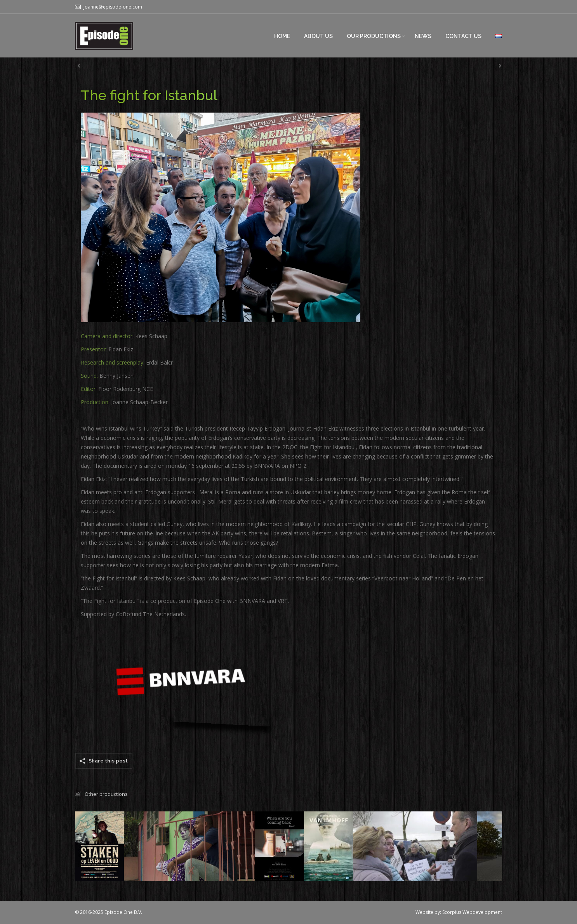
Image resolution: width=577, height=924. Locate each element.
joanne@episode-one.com (113, 7)
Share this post (108, 761)
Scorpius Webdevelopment (472, 912)
